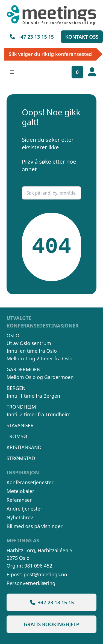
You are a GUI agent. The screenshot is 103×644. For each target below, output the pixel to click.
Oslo (13, 335)
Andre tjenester (24, 509)
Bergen (16, 388)
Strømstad (21, 458)
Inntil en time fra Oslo (32, 351)
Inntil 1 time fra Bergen (33, 396)
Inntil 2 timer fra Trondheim (39, 414)
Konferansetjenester (30, 482)
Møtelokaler (20, 491)
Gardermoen (23, 369)
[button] (12, 72)
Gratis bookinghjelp (51, 624)
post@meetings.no (45, 574)
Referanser (19, 500)
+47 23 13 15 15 (31, 37)
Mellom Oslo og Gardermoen (40, 377)
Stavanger (20, 425)
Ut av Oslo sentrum (29, 343)
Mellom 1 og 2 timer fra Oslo (39, 358)
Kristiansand (24, 447)
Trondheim (21, 407)
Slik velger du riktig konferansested (50, 54)
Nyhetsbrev (20, 517)
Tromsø (17, 436)
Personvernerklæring (31, 583)
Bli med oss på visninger (35, 526)
